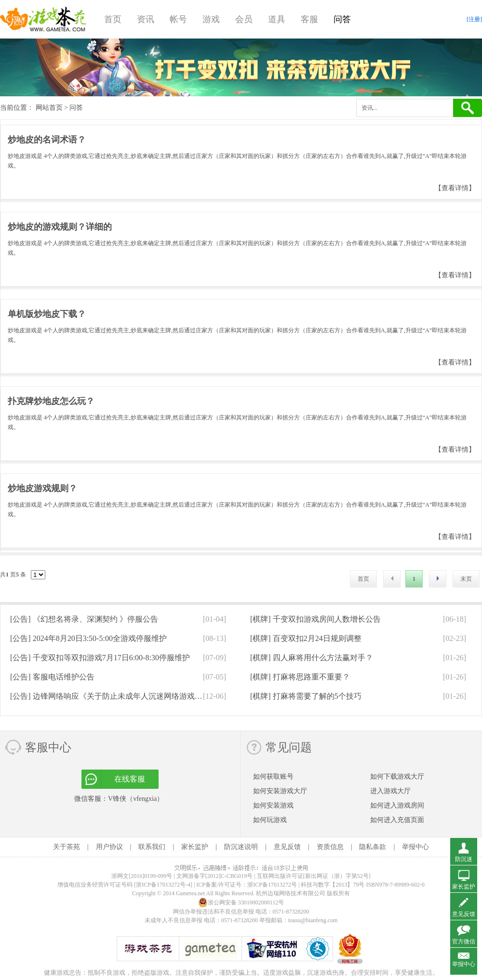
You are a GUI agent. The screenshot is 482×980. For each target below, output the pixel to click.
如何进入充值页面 (397, 820)
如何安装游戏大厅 (280, 791)
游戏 (211, 19)
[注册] (474, 19)
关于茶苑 (67, 847)
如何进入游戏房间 (397, 805)
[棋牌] (315, 619)
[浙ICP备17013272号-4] (163, 885)
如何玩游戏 (270, 820)
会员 (244, 19)
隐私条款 (373, 847)
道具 (277, 19)
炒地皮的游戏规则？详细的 (60, 227)
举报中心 (415, 847)
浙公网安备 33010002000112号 (241, 902)
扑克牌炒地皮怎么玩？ (51, 401)
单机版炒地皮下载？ (47, 314)
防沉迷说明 (241, 847)
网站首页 (49, 108)
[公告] (84, 619)
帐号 (178, 19)
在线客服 (130, 779)
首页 (113, 19)
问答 (342, 19)
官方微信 (464, 941)
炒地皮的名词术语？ (47, 140)
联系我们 (152, 847)
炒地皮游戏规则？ (42, 488)
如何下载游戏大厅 (397, 777)
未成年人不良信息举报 (174, 920)
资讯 (146, 19)
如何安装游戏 (273, 805)
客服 (309, 19)
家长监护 (195, 847)
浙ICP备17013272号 (272, 885)
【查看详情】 (455, 188)
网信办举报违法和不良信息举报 (214, 912)
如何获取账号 (273, 777)
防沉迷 (464, 859)
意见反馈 (287, 847)
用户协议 (109, 847)
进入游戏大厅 (390, 791)
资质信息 (330, 847)
